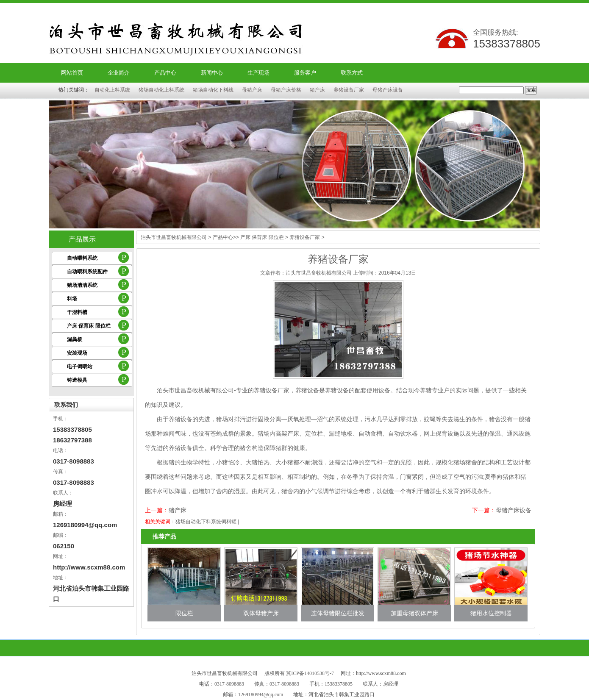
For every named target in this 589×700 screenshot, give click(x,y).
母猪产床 (252, 90)
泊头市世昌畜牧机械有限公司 (174, 237)
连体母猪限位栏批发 (338, 613)
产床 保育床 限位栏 (89, 326)
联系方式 (352, 73)
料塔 (72, 299)
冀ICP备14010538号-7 (310, 673)
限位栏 (184, 613)
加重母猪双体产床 (414, 613)
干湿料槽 (77, 312)
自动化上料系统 (112, 90)
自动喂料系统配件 (87, 272)
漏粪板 (75, 339)
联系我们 (66, 405)
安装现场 (77, 353)
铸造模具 (77, 380)
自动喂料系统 (82, 258)
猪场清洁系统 (82, 285)
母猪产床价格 (286, 90)
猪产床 (317, 90)
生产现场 (258, 73)
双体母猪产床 (261, 613)
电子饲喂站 (80, 367)
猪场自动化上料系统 (161, 90)
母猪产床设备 (388, 90)
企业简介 (119, 73)
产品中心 (165, 73)
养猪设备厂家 (349, 90)
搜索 (531, 90)
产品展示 (82, 239)
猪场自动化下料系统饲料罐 (206, 522)
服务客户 (305, 73)
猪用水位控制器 (491, 613)
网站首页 (72, 73)
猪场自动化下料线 (213, 90)
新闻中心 (212, 73)
